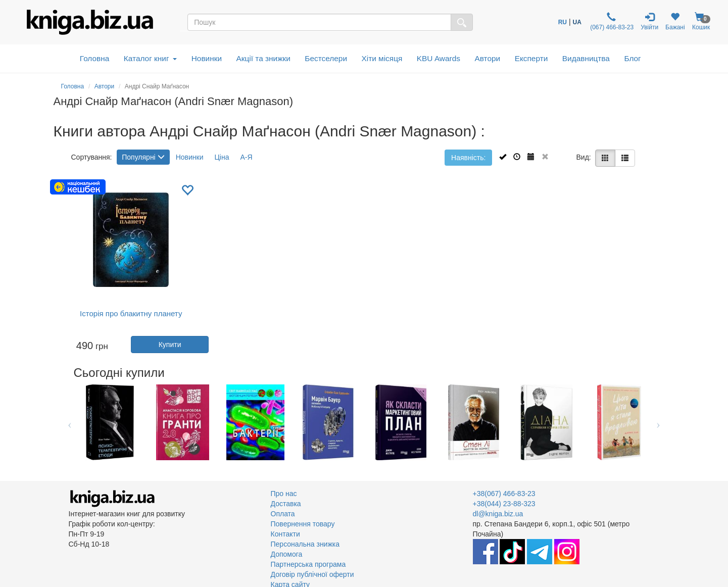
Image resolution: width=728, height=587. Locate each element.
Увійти (649, 21)
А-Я (246, 157)
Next (659, 422)
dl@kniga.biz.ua (498, 514)
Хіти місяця (382, 58)
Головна (94, 58)
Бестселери (326, 58)
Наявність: (468, 158)
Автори (487, 58)
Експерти (531, 58)
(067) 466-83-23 (611, 21)
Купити (170, 345)
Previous (70, 422)
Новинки (207, 58)
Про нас (284, 494)
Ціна (222, 157)
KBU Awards (439, 58)
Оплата (283, 514)
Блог (632, 58)
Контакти (285, 534)
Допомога (287, 554)
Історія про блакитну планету (131, 313)
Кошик (701, 21)
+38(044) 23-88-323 (504, 504)
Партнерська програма (308, 564)
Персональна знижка (305, 544)
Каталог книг (150, 58)
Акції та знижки (263, 58)
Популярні (143, 157)
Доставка (286, 504)
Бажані (675, 21)
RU (563, 22)
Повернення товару (303, 524)
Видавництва (586, 58)
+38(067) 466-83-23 (504, 494)
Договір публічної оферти (312, 574)
